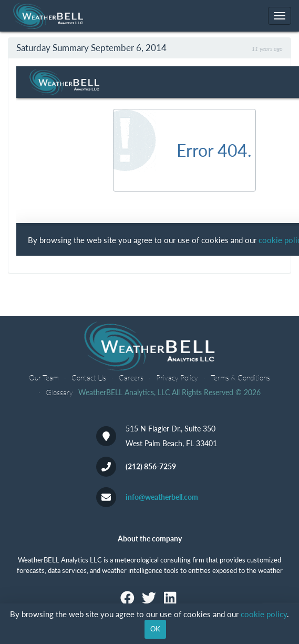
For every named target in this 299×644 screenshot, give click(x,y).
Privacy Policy (177, 378)
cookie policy (264, 614)
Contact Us (89, 378)
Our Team (44, 378)
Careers (131, 378)
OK (155, 629)
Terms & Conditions (240, 378)
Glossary (59, 392)
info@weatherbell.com (162, 497)
